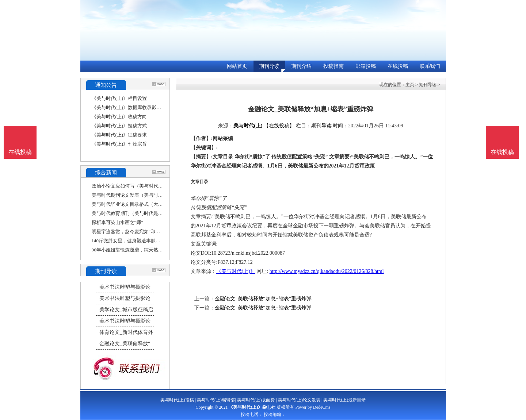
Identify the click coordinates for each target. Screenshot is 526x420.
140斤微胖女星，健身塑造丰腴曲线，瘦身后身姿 (143, 241)
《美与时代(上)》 (236, 271)
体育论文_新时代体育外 (126, 332)
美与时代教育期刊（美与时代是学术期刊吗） (139, 213)
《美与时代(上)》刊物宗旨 (119, 144)
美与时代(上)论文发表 (299, 400)
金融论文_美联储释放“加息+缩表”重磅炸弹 (263, 299)
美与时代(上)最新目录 (344, 400)
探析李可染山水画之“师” (118, 222)
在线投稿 (398, 66)
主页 (410, 85)
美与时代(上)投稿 (177, 400)
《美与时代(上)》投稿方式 (119, 126)
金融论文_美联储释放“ (125, 344)
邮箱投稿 (366, 66)
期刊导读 (269, 66)
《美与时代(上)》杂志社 (252, 407)
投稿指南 (333, 66)
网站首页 (237, 66)
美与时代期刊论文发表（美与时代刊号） (134, 195)
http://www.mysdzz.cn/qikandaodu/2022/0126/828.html (327, 271)
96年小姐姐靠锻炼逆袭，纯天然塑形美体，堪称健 (144, 250)
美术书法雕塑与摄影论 (125, 287)
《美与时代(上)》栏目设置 (119, 98)
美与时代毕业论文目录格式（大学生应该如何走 (142, 204)
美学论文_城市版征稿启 (126, 310)
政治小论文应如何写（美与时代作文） (132, 186)
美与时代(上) (248, 126)
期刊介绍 (301, 66)
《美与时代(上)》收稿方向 (119, 117)
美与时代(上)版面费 (256, 400)
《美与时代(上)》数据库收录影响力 (129, 107)
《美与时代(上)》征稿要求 (119, 135)
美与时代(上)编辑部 (216, 400)
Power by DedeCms (313, 407)
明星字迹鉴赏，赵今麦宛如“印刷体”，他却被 (139, 232)
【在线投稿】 (279, 126)
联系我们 (430, 66)
